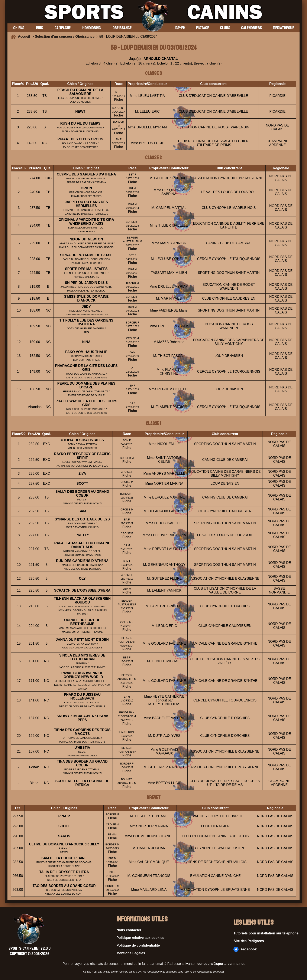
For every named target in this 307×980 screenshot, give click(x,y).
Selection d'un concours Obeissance (65, 37)
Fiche (119, 100)
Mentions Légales (131, 953)
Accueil (25, 37)
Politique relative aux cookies (140, 938)
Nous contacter (129, 930)
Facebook (245, 949)
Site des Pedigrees (249, 941)
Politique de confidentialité (138, 945)
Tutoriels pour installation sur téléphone (266, 933)
